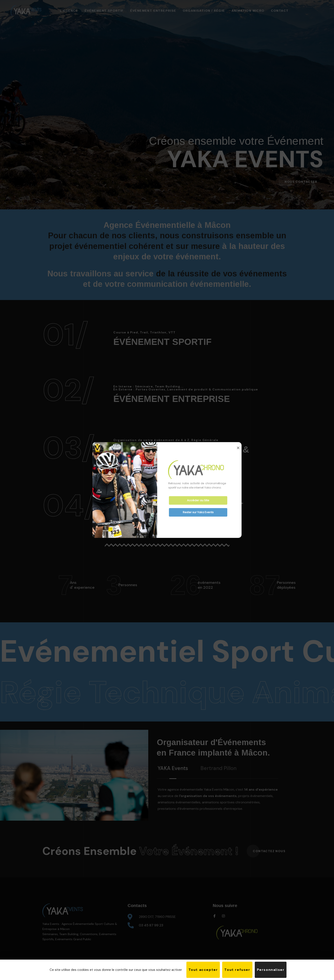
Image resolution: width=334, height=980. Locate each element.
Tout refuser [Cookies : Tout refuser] (237, 970)
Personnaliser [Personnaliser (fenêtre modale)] (271, 970)
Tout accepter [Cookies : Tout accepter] (203, 970)
